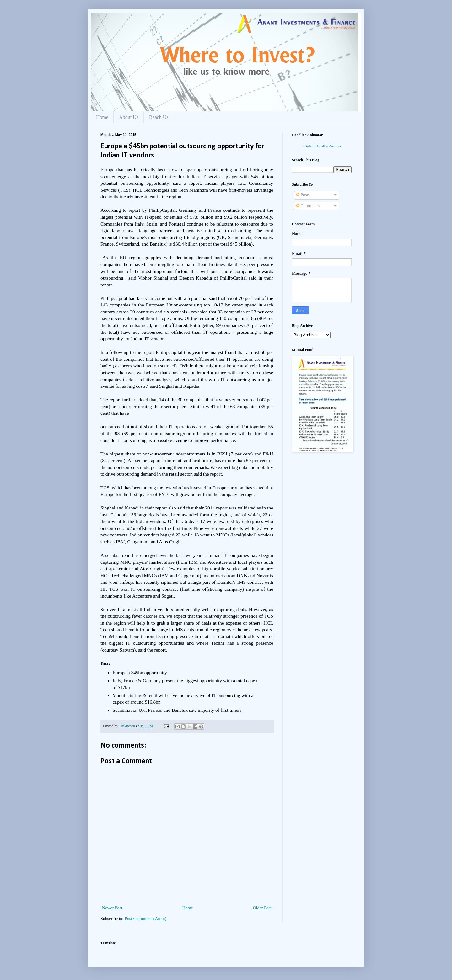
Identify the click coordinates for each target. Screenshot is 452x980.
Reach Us (159, 117)
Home (102, 117)
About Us (129, 117)
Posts (303, 195)
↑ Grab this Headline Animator (322, 146)
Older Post (262, 908)
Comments (308, 206)
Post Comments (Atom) (145, 919)
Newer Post (112, 908)
